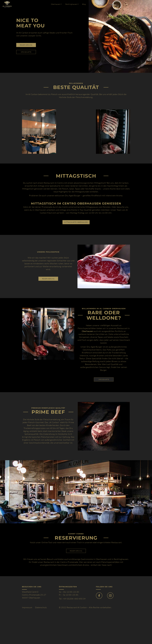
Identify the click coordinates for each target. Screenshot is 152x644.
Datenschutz (41, 607)
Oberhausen (56, 4)
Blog (84, 4)
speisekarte (26, 52)
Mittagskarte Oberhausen (76, 222)
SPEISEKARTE (104, 379)
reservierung (26, 45)
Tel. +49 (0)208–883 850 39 (72, 599)
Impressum (27, 607)
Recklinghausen (71, 4)
